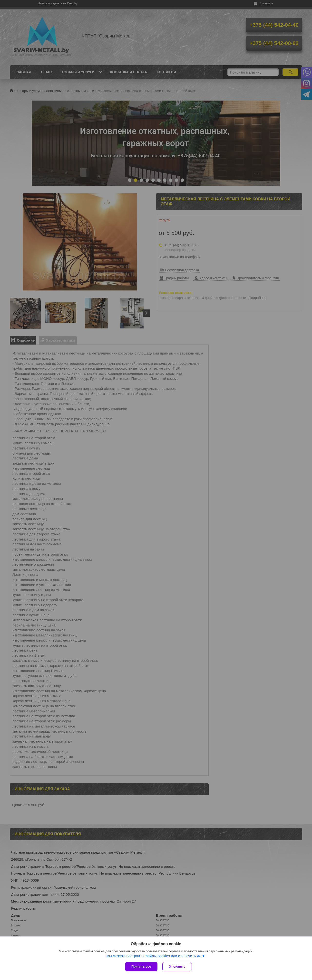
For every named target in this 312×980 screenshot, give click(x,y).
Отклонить (177, 966)
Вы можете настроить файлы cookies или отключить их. (154, 956)
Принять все (141, 966)
